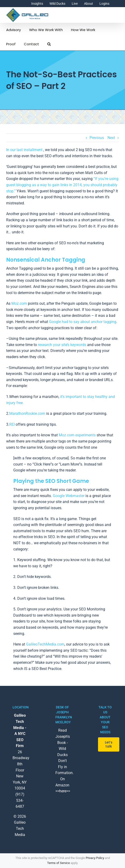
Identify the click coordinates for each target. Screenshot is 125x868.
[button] (49, 43)
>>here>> (63, 791)
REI (12, 424)
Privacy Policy (95, 858)
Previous (97, 138)
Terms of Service (58, 863)
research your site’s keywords (62, 345)
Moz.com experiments (77, 435)
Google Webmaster (69, 496)
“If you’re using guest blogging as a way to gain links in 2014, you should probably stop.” (62, 185)
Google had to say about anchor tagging (83, 322)
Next (111, 138)
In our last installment (24, 150)
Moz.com (19, 303)
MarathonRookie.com (27, 413)
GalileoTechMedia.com (45, 644)
